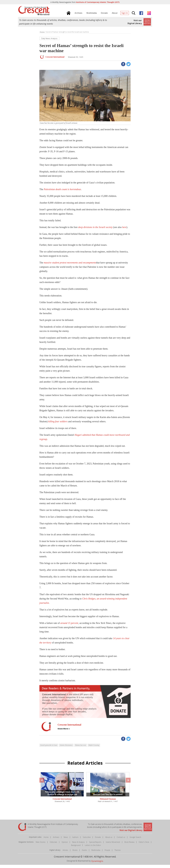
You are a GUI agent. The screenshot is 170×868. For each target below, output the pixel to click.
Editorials (54, 845)
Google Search (135, 840)
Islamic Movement (113, 845)
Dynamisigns (97, 864)
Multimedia (96, 853)
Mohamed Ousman (108, 802)
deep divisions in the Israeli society (95, 230)
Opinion (65, 845)
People (107, 853)
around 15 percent (69, 626)
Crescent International (62, 802)
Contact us (121, 840)
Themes (118, 853)
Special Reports (95, 845)
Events (85, 853)
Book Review (129, 845)
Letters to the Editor (93, 848)
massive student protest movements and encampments (70, 266)
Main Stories (41, 845)
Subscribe (87, 840)
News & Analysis (78, 845)
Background (76, 848)
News (66, 840)
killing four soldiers (58, 425)
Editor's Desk (144, 845)
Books (75, 853)
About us (109, 840)
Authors (75, 840)
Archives (56, 840)
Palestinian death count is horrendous (62, 193)
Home (46, 840)
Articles (65, 853)
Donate (98, 840)
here (124, 230)
